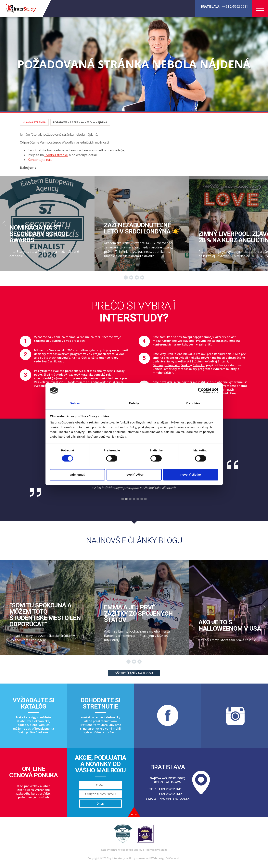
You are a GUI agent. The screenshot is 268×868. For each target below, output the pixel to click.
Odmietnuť (77, 475)
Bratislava (167, 767)
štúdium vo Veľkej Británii (210, 361)
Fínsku (185, 365)
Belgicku (199, 365)
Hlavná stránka (34, 122)
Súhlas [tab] (75, 403)
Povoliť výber (134, 475)
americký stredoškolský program (187, 369)
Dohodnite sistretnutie (100, 703)
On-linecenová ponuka (33, 772)
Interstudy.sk (120, 858)
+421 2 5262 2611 (170, 789)
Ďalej (101, 804)
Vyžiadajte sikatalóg (33, 703)
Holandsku (172, 365)
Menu (260, 9)
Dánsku (158, 365)
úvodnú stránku (56, 155)
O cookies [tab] (193, 403)
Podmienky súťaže (156, 850)
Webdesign (158, 858)
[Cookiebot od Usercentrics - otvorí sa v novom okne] (201, 390)
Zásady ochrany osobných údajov (121, 850)
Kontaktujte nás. (40, 160)
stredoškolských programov (66, 354)
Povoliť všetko (191, 475)
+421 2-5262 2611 (235, 7)
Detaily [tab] (134, 403)
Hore (134, 814)
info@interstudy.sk (174, 799)
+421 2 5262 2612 (170, 794)
